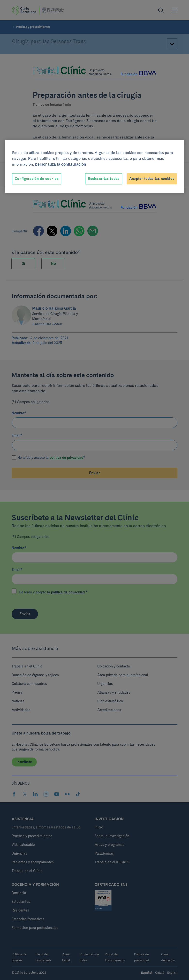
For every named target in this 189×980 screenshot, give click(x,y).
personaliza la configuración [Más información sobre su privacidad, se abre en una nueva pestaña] (60, 164)
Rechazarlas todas (104, 179)
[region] (95, 167)
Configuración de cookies (37, 179)
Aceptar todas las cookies (152, 179)
